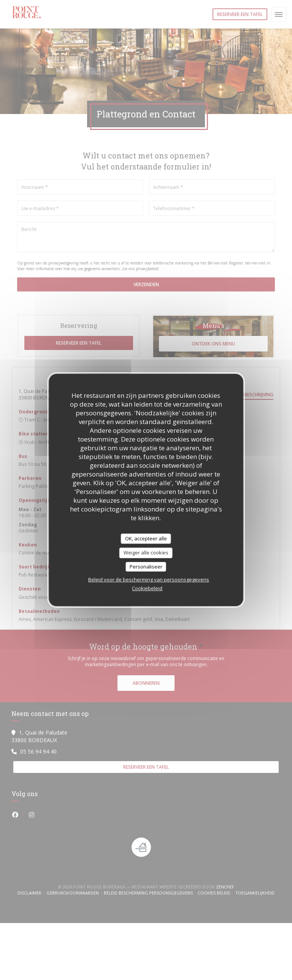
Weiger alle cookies (146, 553)
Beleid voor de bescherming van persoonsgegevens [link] (149, 579)
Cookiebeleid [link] (147, 588)
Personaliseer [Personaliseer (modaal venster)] (146, 567)
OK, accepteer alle (146, 538)
